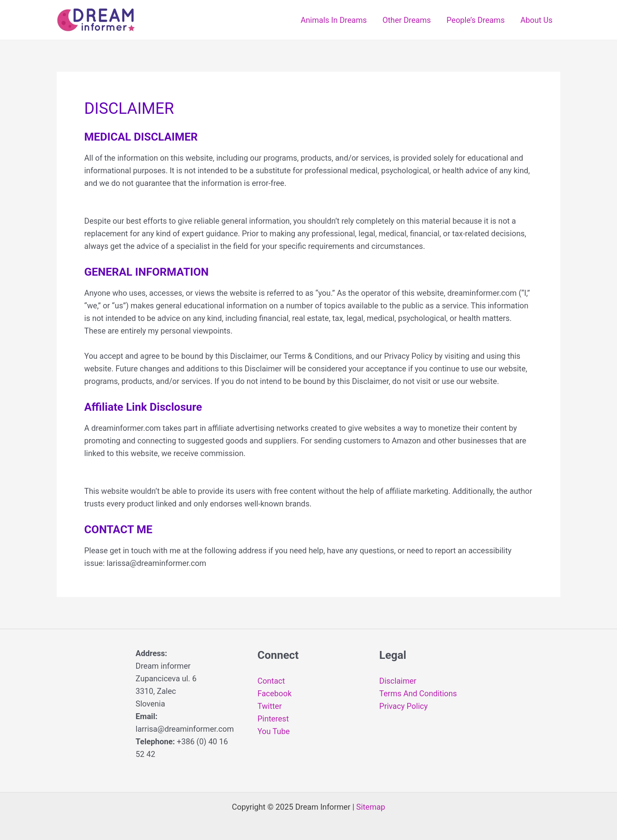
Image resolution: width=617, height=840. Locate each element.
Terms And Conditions (418, 694)
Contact (271, 681)
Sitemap (371, 807)
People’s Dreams (476, 20)
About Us (536, 20)
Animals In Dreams (334, 20)
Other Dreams (407, 20)
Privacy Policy (404, 706)
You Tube (273, 731)
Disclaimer (398, 681)
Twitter (270, 706)
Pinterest (273, 719)
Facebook (274, 694)
